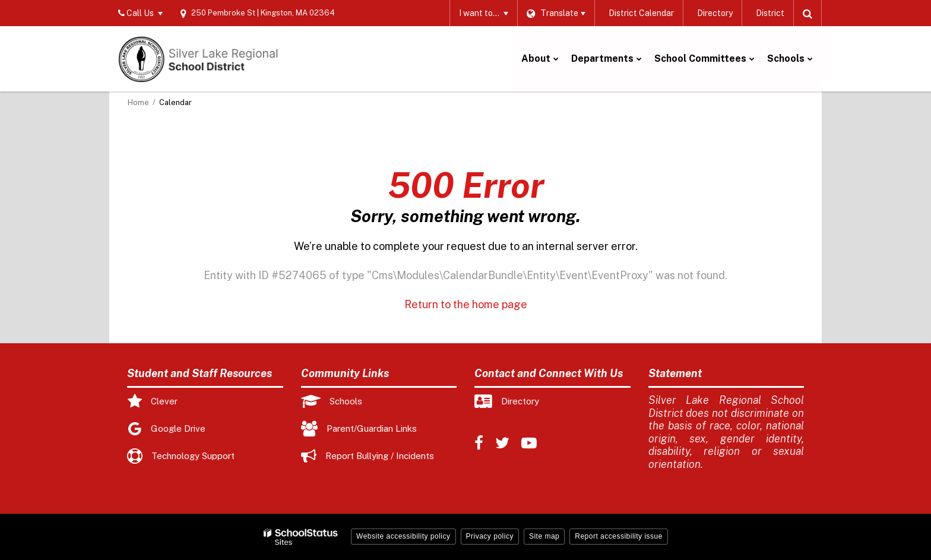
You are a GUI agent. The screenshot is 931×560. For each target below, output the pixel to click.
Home (138, 102)
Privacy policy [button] (490, 536)
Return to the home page (466, 304)
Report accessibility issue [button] (619, 536)
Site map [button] (544, 536)
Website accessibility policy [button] (403, 536)
